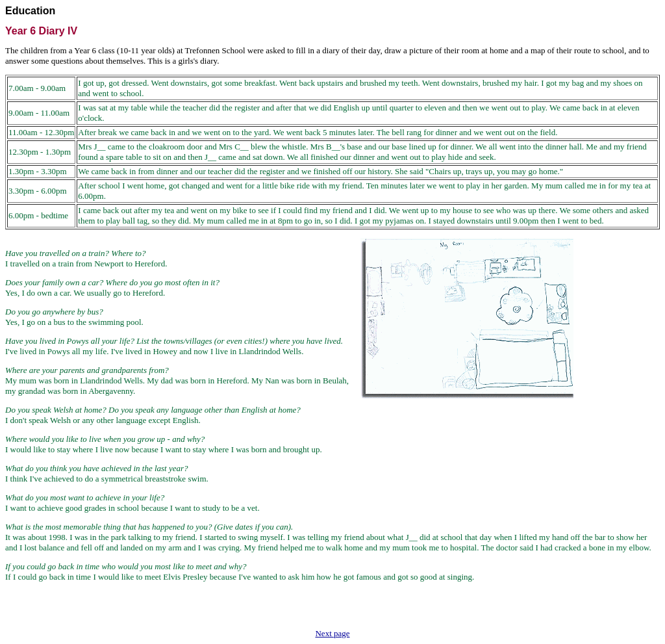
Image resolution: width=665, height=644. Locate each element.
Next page (332, 633)
